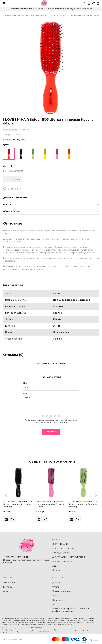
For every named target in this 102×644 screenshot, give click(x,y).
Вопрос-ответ (59, 600)
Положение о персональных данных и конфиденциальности (71, 610)
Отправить (51, 432)
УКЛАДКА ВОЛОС (61, 553)
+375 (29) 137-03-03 (16, 557)
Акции (55, 566)
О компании (9, 583)
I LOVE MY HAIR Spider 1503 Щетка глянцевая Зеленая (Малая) (83, 504)
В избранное (14, 189)
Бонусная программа (62, 591)
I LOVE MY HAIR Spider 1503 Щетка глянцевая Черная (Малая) (18, 504)
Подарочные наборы (62, 562)
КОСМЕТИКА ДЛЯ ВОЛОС (65, 548)
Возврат (56, 596)
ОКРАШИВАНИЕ (61, 544)
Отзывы (7, 591)
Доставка (57, 583)
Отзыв (26, 394)
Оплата (56, 587)
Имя (25, 383)
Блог (55, 604)
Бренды (56, 570)
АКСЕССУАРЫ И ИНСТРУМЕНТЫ (69, 557)
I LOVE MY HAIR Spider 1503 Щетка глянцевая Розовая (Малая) (50, 504)
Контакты (8, 587)
